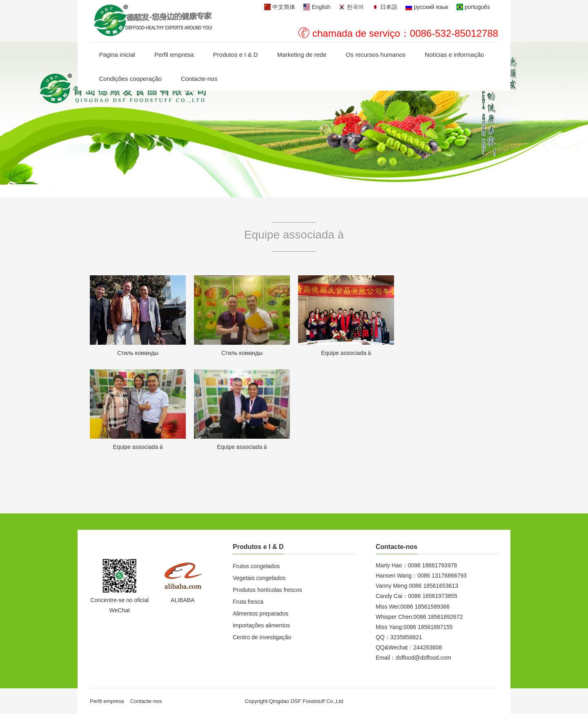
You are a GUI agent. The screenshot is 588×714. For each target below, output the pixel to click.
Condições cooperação (130, 79)
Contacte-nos (199, 79)
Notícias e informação (454, 55)
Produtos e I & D (236, 55)
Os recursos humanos (376, 55)
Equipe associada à (346, 353)
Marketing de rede (302, 55)
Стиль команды (138, 353)
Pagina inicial (117, 55)
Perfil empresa (174, 55)
